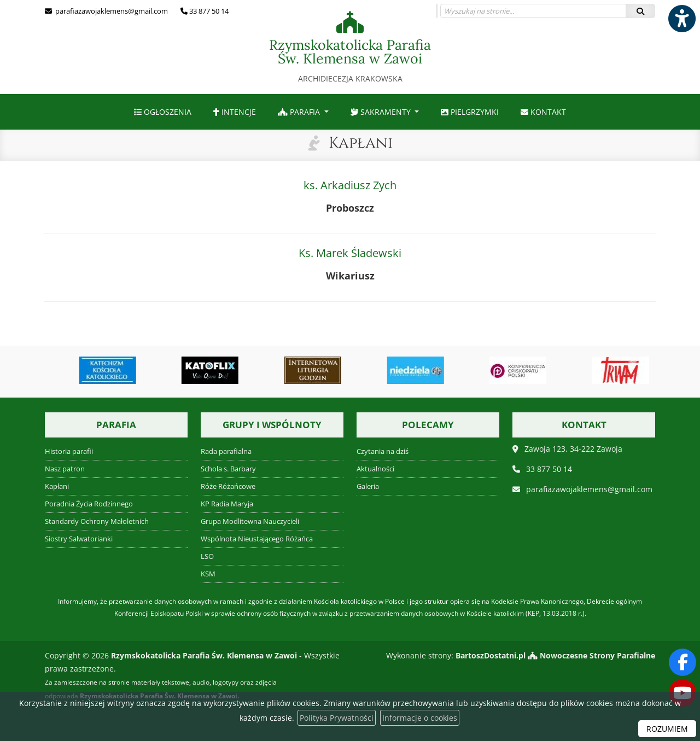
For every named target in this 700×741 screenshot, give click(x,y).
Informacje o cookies (420, 718)
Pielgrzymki (470, 112)
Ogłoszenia (163, 112)
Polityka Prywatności (337, 718)
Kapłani (361, 143)
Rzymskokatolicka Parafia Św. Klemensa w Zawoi (350, 47)
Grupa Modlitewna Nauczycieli (250, 521)
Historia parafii (69, 451)
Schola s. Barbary (228, 469)
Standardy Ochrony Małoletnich (97, 521)
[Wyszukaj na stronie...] (533, 11)
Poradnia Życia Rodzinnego (89, 504)
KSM (208, 574)
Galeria (368, 486)
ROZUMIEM (667, 729)
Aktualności (375, 469)
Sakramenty (382, 112)
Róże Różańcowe (228, 486)
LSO (207, 556)
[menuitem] (163, 112)
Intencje (235, 112)
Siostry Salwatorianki (79, 539)
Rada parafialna (226, 451)
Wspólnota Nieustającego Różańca (257, 539)
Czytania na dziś (383, 451)
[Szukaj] (640, 11)
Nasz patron (65, 469)
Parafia (300, 112)
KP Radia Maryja (227, 504)
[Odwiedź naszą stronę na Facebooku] (682, 662)
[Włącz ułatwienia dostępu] (681, 19)
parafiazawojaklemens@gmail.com (111, 11)
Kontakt (543, 112)
